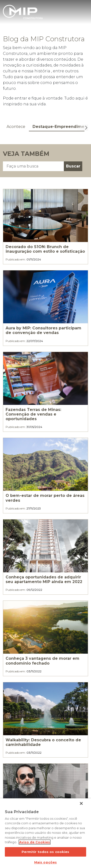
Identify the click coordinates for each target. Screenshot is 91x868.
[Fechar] (81, 803)
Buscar (73, 166)
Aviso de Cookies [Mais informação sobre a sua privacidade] (35, 842)
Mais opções (45, 862)
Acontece (16, 127)
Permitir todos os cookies (45, 852)
